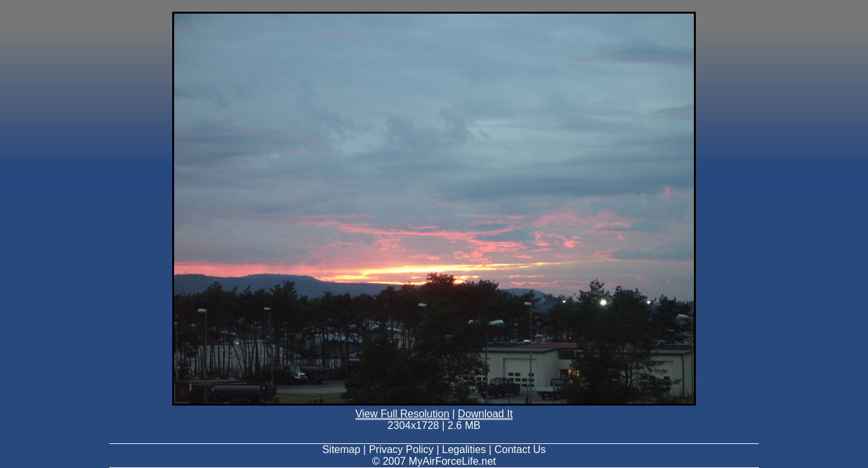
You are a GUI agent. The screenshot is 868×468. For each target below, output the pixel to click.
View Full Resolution (402, 414)
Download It (486, 414)
